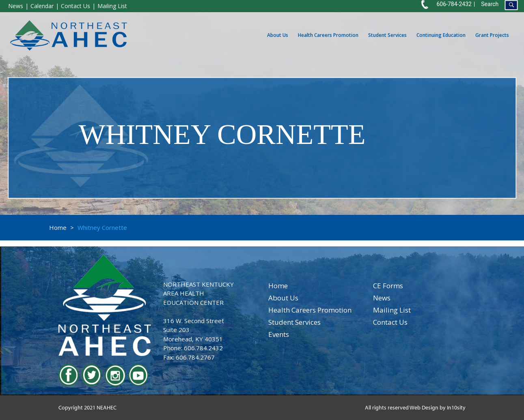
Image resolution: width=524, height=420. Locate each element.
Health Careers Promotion (328, 35)
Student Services (387, 35)
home (278, 286)
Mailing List (112, 6)
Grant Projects (492, 35)
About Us (278, 35)
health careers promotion (310, 310)
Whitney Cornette (102, 227)
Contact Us (75, 6)
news (382, 298)
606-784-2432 (454, 4)
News (16, 6)
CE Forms (388, 286)
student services (294, 322)
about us (283, 298)
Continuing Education (441, 35)
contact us (390, 322)
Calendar (42, 6)
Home (58, 227)
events (279, 334)
